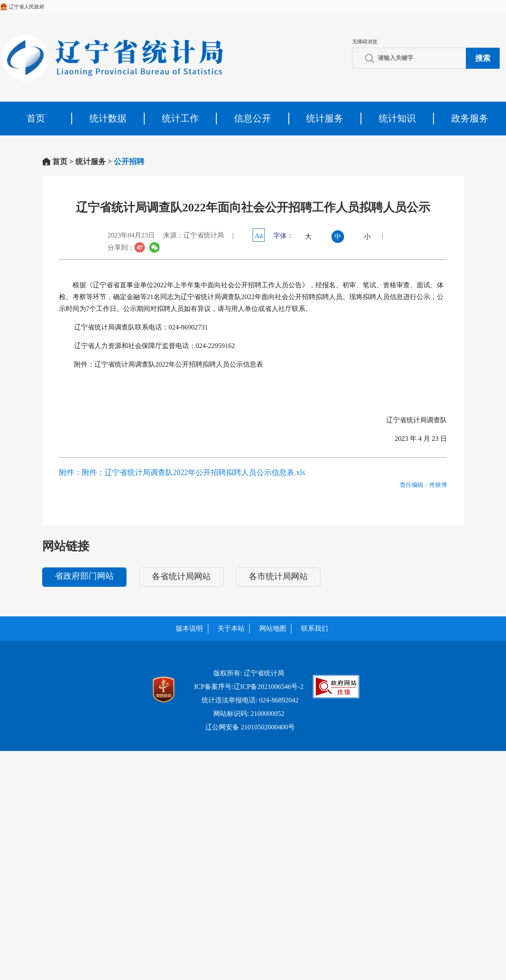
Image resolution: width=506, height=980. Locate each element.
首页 (36, 118)
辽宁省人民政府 (27, 7)
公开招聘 (129, 162)
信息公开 (253, 118)
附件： (70, 472)
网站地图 (273, 628)
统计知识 (397, 118)
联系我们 (315, 628)
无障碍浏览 (365, 42)
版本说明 (189, 628)
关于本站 (231, 628)
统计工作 (180, 118)
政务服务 (470, 118)
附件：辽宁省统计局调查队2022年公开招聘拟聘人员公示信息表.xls (194, 472)
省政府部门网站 (84, 576)
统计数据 (108, 118)
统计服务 (325, 118)
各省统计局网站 (181, 576)
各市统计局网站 (278, 576)
